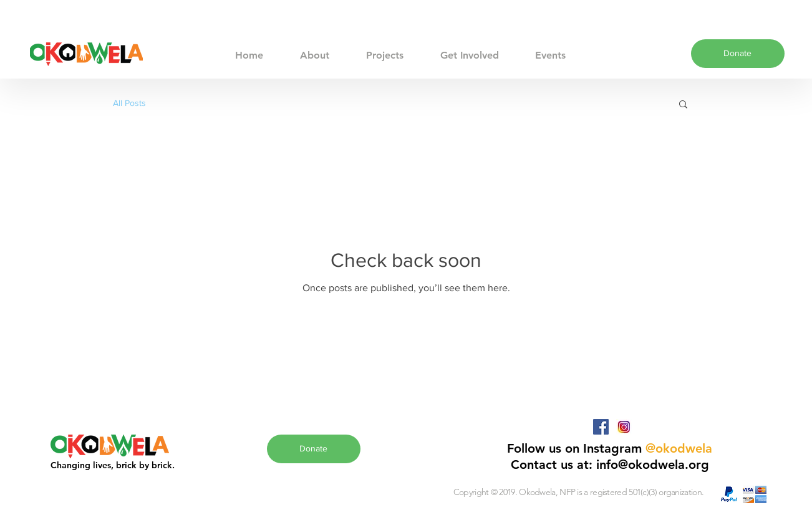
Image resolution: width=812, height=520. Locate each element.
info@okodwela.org (653, 465)
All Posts (129, 103)
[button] (683, 105)
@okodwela (679, 448)
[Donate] (738, 54)
